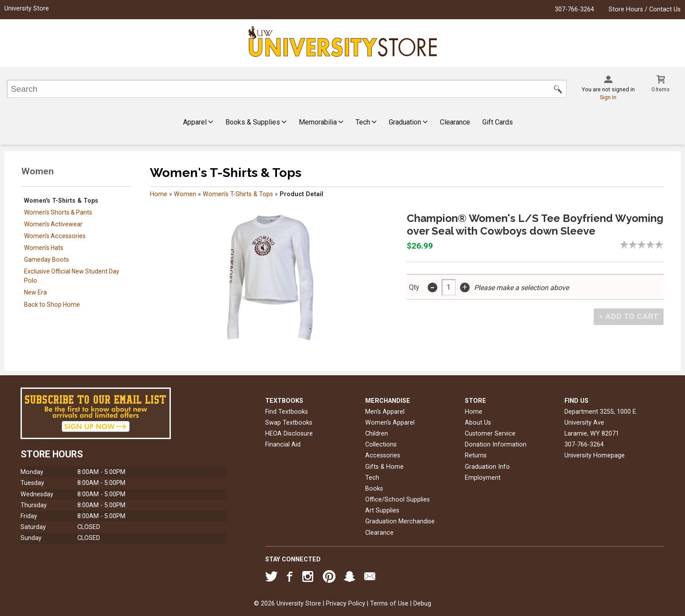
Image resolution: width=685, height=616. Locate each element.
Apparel (198, 122)
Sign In (608, 97)
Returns (476, 455)
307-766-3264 (574, 9)
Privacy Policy (346, 604)
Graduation (408, 122)
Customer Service (490, 434)
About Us (478, 423)
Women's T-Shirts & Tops (61, 201)
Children (377, 434)
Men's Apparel (385, 412)
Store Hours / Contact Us (645, 9)
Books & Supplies (256, 122)
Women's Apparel (390, 423)
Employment (483, 478)
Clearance (455, 122)
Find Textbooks (287, 412)
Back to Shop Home (52, 305)
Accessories (383, 455)
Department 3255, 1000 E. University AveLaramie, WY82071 (601, 423)
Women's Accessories (55, 236)
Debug (422, 604)
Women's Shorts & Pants (58, 212)
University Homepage (595, 455)
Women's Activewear (53, 224)
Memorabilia (321, 122)
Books (374, 489)
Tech (366, 122)
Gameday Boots (47, 260)
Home (159, 194)
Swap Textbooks (289, 423)
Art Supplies (382, 510)
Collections (381, 445)
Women (185, 194)
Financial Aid (283, 445)
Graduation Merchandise (400, 521)
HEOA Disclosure (289, 434)
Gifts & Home (384, 467)
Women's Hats (44, 248)
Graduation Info (487, 467)
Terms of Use (389, 604)
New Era (35, 292)
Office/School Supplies (398, 500)
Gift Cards (498, 122)
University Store (27, 9)
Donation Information (496, 445)
